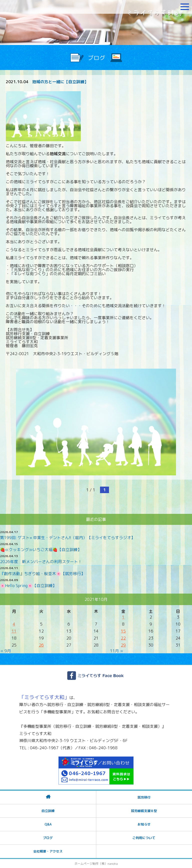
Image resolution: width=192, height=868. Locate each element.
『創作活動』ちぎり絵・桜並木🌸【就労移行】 (42, 574)
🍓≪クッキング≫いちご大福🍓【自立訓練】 (41, 550)
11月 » (116, 651)
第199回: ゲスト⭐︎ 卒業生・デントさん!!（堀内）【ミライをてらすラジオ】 (67, 538)
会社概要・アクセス (48, 851)
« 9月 (6, 651)
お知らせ (144, 824)
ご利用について (144, 838)
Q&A (48, 824)
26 (41, 645)
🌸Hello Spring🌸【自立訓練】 (28, 586)
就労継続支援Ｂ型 (144, 811)
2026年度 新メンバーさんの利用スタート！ (41, 562)
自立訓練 (48, 811)
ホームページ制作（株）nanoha (96, 864)
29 (123, 645)
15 (123, 631)
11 (14, 631)
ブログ (48, 838)
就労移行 (144, 797)
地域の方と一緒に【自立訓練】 (60, 82)
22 (123, 638)
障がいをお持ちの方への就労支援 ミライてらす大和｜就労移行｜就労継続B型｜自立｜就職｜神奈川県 (34, 7)
